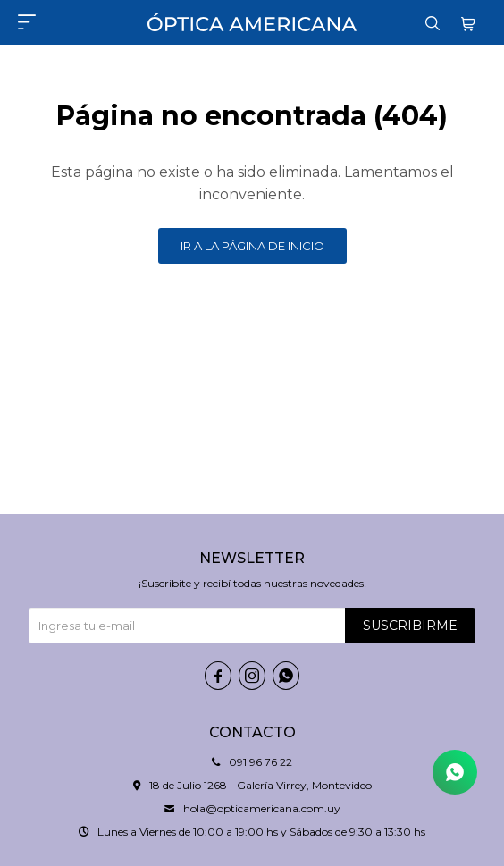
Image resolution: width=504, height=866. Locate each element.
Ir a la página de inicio (252, 246)
